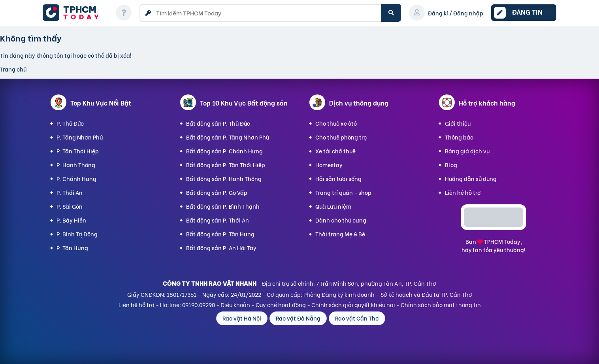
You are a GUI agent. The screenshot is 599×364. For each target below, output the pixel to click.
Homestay (329, 165)
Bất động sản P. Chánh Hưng (224, 151)
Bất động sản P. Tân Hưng (220, 234)
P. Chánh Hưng (76, 178)
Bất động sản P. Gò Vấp (217, 192)
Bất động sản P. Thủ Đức (218, 123)
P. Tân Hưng (72, 248)
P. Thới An (70, 192)
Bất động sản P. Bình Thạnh (223, 206)
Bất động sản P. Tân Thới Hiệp (226, 165)
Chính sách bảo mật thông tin (441, 305)
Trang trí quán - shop (343, 192)
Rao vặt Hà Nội (242, 318)
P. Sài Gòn (70, 206)
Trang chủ (13, 69)
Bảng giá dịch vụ (467, 151)
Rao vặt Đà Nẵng (298, 318)
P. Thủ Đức (70, 123)
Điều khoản (235, 305)
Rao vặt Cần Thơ (357, 318)
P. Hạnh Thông (76, 165)
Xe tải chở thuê (335, 151)
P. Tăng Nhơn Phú (80, 137)
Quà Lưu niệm (333, 206)
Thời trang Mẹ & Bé (340, 234)
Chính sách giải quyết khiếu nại (353, 305)
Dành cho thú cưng (341, 220)
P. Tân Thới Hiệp (78, 151)
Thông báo (459, 137)
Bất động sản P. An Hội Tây (221, 248)
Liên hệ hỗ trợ (463, 192)
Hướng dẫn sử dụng (471, 178)
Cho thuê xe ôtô (336, 123)
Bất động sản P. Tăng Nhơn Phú (228, 137)
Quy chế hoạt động (281, 305)
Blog (451, 165)
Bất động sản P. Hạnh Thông (224, 178)
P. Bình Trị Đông (77, 234)
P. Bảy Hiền (71, 220)
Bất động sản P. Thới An (218, 220)
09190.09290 (199, 305)
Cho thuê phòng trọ (341, 137)
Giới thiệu (458, 123)
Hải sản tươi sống (338, 178)
